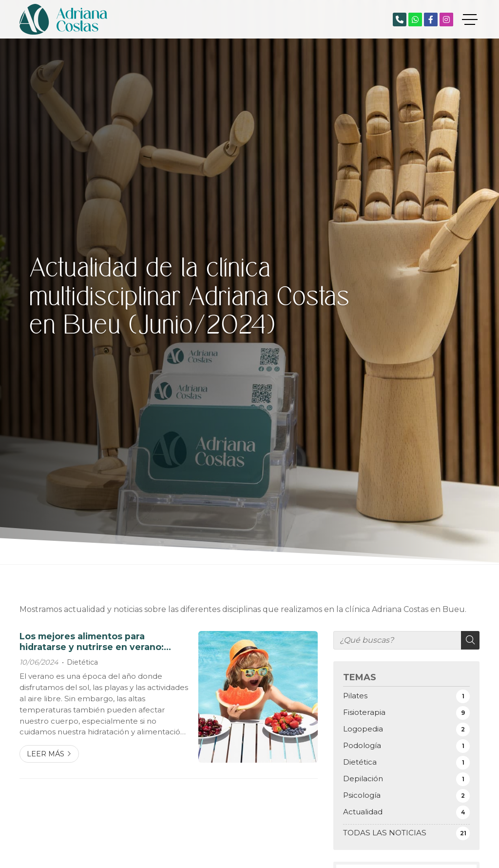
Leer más (46, 754)
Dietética (82, 662)
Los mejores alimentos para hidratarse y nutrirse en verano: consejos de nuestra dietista (92, 642)
